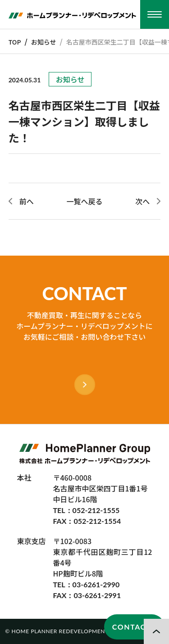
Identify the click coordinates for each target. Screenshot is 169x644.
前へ (27, 201)
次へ (142, 201)
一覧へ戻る (84, 201)
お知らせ (44, 42)
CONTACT (132, 627)
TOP (15, 42)
